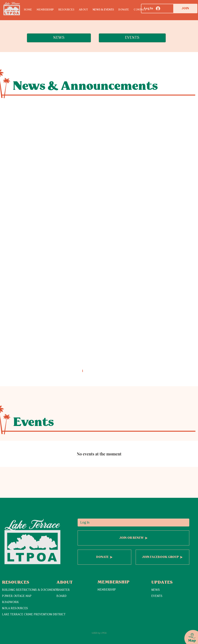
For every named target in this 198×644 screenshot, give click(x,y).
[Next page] (124, 371)
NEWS (156, 590)
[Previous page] (74, 371)
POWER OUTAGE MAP (17, 596)
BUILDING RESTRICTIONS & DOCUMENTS (30, 590)
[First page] (66, 371)
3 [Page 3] (99, 371)
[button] (69, 10)
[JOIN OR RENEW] (133, 538)
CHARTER (63, 590)
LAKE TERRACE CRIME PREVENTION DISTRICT (34, 615)
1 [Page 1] (82, 371)
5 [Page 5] (116, 371)
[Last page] (132, 371)
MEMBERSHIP (107, 590)
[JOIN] (185, 9)
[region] (189, 634)
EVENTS (157, 596)
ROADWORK (10, 602)
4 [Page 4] (107, 371)
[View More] (16, 623)
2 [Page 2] (91, 371)
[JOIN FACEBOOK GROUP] (162, 557)
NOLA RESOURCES (15, 608)
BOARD (61, 596)
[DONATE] (104, 557)
